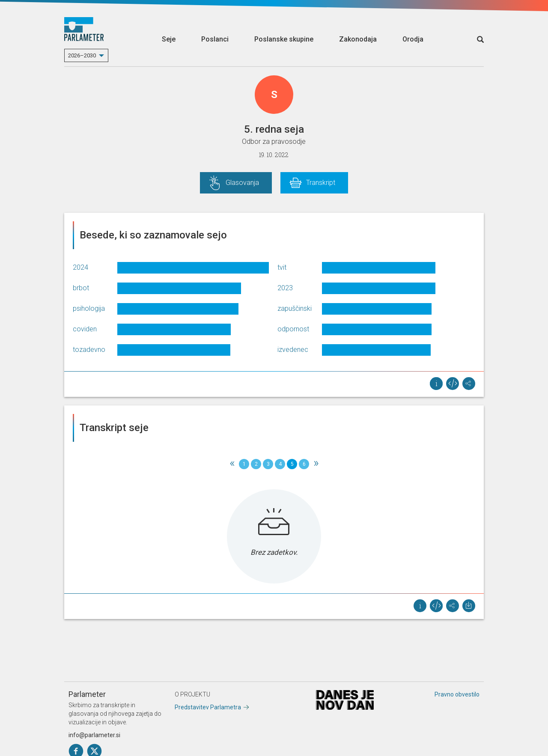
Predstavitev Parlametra (208, 707)
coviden (85, 329)
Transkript (321, 183)
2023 (285, 288)
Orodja (413, 39)
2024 (80, 267)
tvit (282, 267)
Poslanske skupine (284, 39)
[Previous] (232, 464)
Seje (169, 39)
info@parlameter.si (94, 735)
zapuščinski (295, 308)
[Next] (316, 464)
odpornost (293, 329)
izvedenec (293, 350)
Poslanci (215, 39)
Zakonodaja (358, 39)
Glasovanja (242, 183)
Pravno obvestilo (457, 694)
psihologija (89, 308)
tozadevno (89, 350)
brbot (81, 288)
